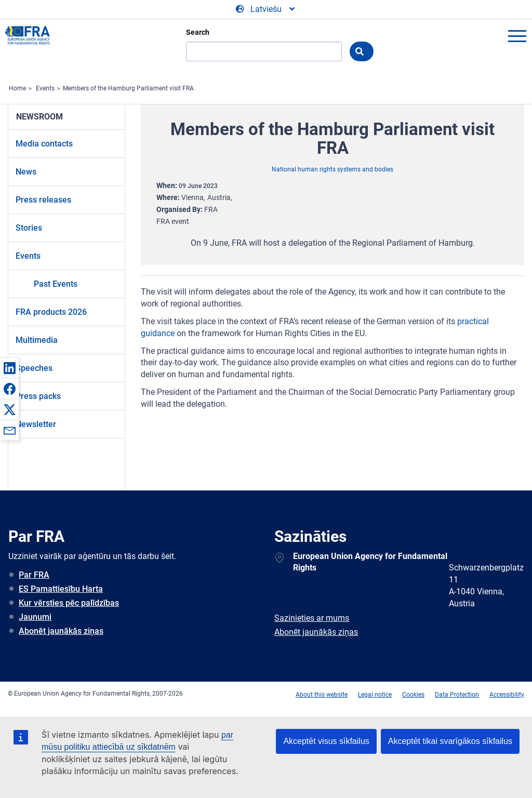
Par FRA (34, 575)
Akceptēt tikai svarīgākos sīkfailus (450, 741)
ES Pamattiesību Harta (61, 589)
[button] (9, 368)
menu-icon (517, 36)
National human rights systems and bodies (332, 169)
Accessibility (507, 695)
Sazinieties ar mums (312, 618)
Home (17, 88)
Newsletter (36, 424)
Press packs (38, 396)
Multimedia (37, 340)
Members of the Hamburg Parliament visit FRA (128, 88)
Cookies (413, 695)
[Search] (264, 51)
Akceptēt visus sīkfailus (326, 741)
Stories (29, 228)
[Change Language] (266, 9)
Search (198, 32)
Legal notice (375, 695)
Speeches (34, 368)
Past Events (56, 284)
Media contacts (44, 144)
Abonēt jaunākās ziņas (61, 631)
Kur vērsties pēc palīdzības (69, 603)
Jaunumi (35, 617)
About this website (322, 695)
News (26, 172)
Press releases (43, 200)
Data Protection (457, 695)
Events (45, 88)
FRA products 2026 (51, 312)
